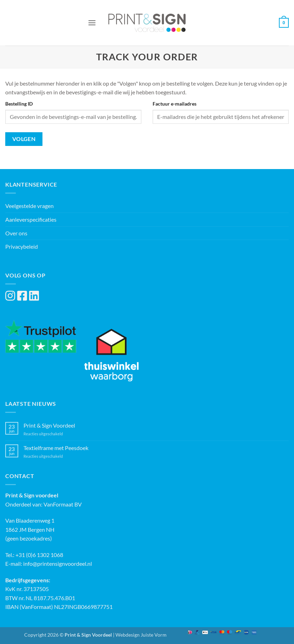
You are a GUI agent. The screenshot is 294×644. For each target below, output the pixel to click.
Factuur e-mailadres (175, 104)
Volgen (24, 139)
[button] (92, 23)
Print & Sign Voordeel (49, 425)
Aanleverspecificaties (31, 219)
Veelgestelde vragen (29, 206)
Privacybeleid (22, 246)
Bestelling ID (19, 104)
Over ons (16, 233)
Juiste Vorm (154, 635)
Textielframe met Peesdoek (56, 448)
